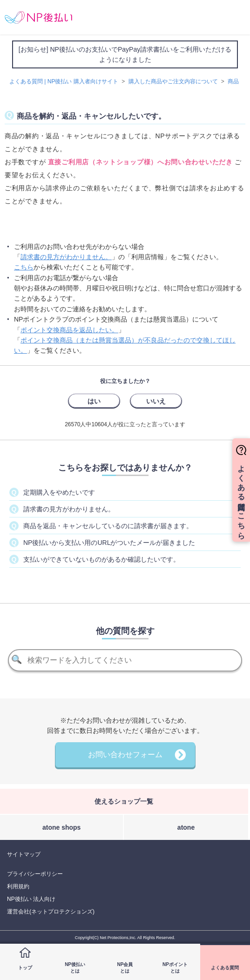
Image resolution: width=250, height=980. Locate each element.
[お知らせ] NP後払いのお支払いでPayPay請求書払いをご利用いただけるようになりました (125, 54)
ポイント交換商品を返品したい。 (69, 330)
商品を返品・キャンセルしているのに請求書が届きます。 (108, 526)
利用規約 (18, 886)
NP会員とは (125, 968)
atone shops (61, 827)
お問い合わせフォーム (125, 755)
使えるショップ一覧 (124, 801)
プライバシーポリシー (35, 874)
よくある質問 (225, 968)
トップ (25, 968)
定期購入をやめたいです (59, 492)
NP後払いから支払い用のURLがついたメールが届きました (109, 543)
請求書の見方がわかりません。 (66, 257)
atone (186, 827)
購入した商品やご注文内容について (173, 81)
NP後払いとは (75, 968)
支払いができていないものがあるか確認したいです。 (101, 559)
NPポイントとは (175, 968)
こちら (24, 267)
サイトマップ (24, 854)
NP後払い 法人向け (31, 899)
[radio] (94, 401)
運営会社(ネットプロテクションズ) (51, 912)
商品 (233, 81)
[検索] (125, 660)
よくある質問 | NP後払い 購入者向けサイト (64, 81)
